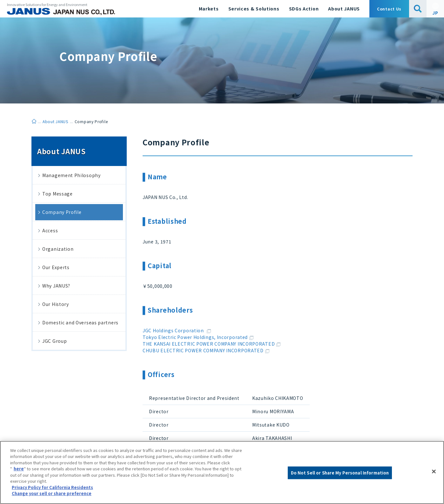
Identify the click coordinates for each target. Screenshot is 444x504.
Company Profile (62, 212)
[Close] (434, 472)
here (19, 469)
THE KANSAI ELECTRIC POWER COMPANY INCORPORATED (212, 344)
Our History (56, 304)
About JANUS (344, 9)
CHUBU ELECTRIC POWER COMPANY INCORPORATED (206, 350)
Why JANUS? (56, 286)
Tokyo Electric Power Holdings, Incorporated (198, 337)
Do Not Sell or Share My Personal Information (340, 473)
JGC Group (54, 341)
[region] (222, 472)
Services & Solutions (254, 9)
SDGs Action (304, 9)
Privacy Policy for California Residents (52, 487)
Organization (58, 249)
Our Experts (56, 267)
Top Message (57, 194)
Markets (209, 9)
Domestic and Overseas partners (80, 322)
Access (50, 230)
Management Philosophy (71, 175)
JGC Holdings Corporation (177, 330)
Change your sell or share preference (52, 493)
